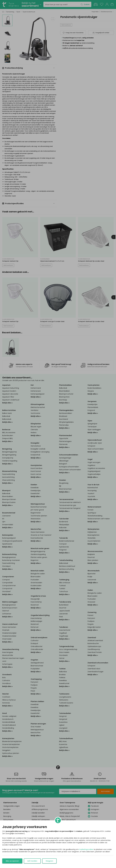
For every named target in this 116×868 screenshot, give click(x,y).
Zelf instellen (32, 861)
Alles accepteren (12, 861)
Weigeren (49, 861)
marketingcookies (86, 849)
